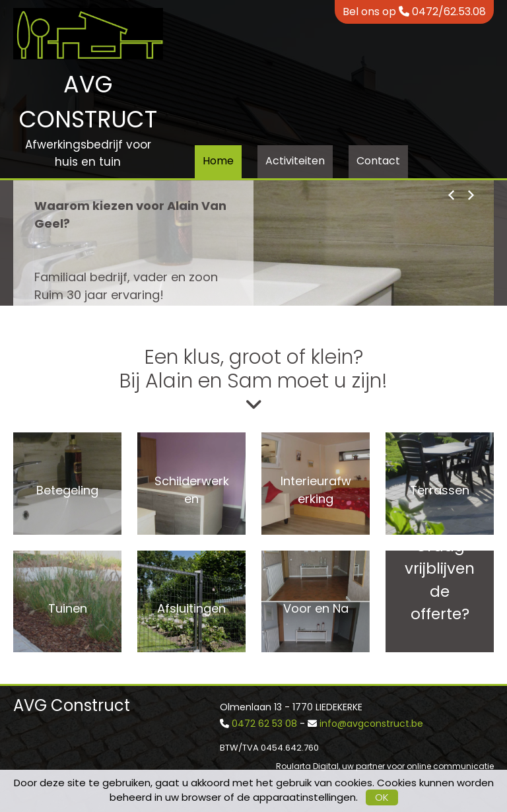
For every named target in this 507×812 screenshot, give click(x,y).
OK (382, 797)
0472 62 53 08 (264, 724)
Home (218, 161)
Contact (378, 161)
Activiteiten (295, 161)
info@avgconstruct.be (371, 724)
